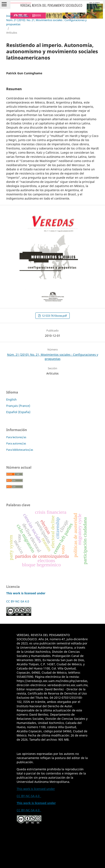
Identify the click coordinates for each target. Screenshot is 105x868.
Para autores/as (16, 443)
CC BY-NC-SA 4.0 (19, 601)
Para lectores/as (16, 437)
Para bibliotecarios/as (20, 450)
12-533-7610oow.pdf (54, 316)
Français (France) (18, 406)
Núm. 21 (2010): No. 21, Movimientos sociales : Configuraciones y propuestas (46, 22)
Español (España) (18, 412)
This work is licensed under (36, 789)
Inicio (10, 16)
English (11, 399)
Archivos (23, 16)
